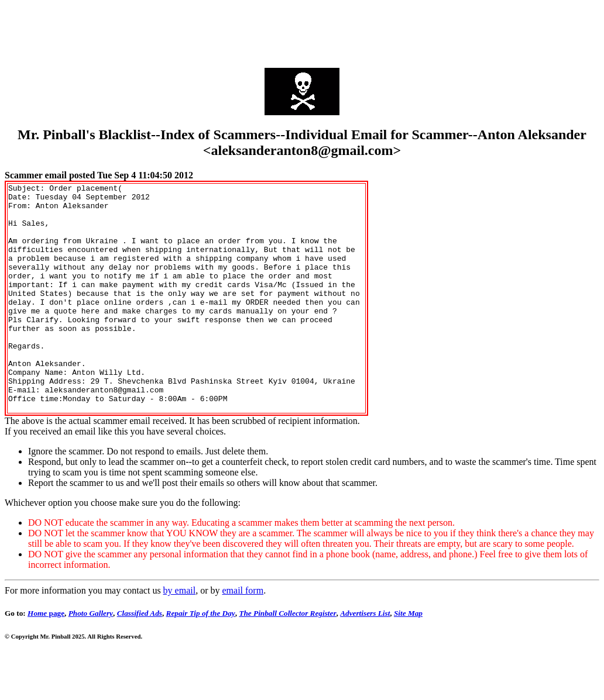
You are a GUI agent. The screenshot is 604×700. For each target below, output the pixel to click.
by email (180, 636)
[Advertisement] (302, 31)
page (46, 659)
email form (243, 636)
